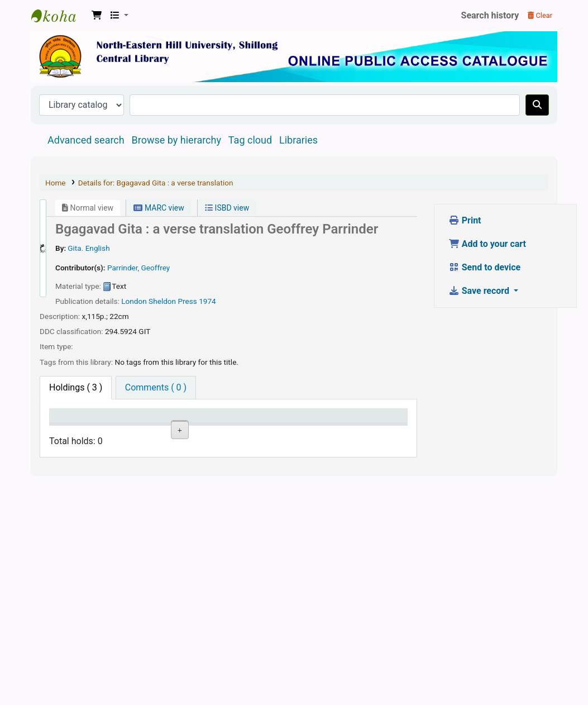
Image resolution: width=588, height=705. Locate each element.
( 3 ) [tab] (76, 387)
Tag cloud (250, 140)
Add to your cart (487, 244)
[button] (97, 16)
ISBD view (227, 208)
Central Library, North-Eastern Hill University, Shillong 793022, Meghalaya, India (59, 16)
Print (465, 220)
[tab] (156, 388)
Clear (540, 15)
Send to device (485, 267)
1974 (207, 301)
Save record (480, 291)
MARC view (159, 208)
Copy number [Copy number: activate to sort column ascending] (249, 426)
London (134, 301)
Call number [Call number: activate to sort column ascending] (204, 426)
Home (56, 183)
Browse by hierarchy (176, 140)
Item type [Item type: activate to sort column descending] (64, 426)
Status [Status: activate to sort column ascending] (291, 432)
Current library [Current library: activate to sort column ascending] (115, 426)
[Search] (537, 105)
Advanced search (86, 140)
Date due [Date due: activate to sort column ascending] (333, 426)
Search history (490, 15)
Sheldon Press (173, 301)
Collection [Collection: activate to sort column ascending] (164, 432)
